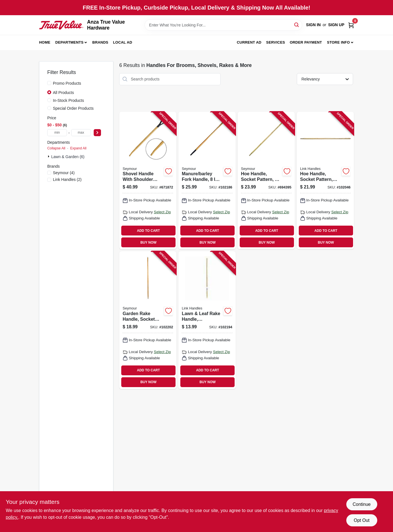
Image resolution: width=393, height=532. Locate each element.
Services (276, 42)
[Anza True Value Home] (61, 25)
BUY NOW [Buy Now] (148, 243)
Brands (100, 42)
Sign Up (336, 25)
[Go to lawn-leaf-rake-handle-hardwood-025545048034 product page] (207, 320)
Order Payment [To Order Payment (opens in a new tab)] (306, 42)
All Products (63, 93)
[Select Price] (97, 133)
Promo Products (67, 83)
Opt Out (361, 520)
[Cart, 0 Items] (351, 25)
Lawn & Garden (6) (68, 157)
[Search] (297, 25)
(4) (64, 173)
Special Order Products (73, 108)
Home (45, 42)
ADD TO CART (149, 231)
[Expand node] (49, 156)
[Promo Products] (49, 83)
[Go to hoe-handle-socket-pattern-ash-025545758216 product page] (325, 181)
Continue (361, 504)
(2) (67, 179)
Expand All (78, 148)
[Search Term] (223, 25)
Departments (69, 42)
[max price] (81, 133)
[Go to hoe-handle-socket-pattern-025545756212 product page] (266, 181)
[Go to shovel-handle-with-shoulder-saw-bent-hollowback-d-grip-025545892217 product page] (148, 181)
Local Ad (123, 42)
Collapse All (56, 148)
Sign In (313, 25)
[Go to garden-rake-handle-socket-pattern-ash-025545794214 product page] (148, 320)
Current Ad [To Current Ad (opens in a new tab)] (249, 42)
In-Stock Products (69, 100)
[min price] (57, 133)
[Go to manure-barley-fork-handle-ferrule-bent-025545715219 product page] (207, 181)
